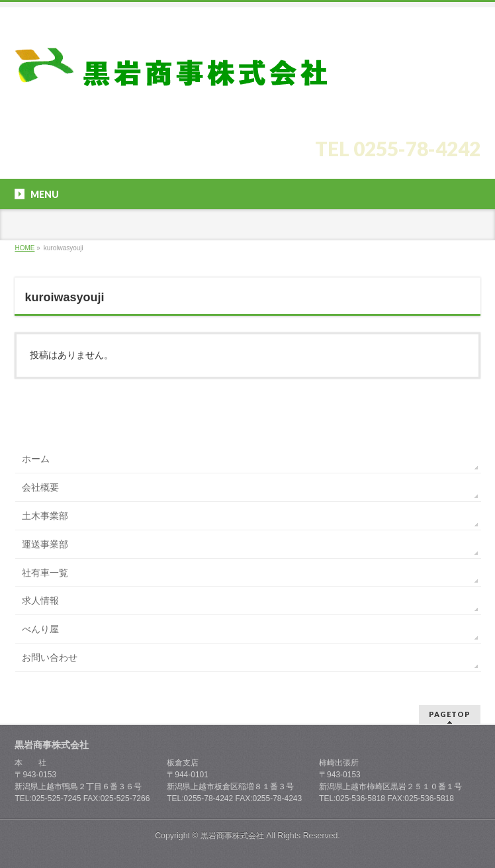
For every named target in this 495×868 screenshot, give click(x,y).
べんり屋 (40, 629)
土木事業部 (45, 516)
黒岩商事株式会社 (232, 836)
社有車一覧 (45, 573)
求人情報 (40, 601)
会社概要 (40, 487)
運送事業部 (45, 544)
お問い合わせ (50, 657)
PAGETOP (450, 714)
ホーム (36, 459)
